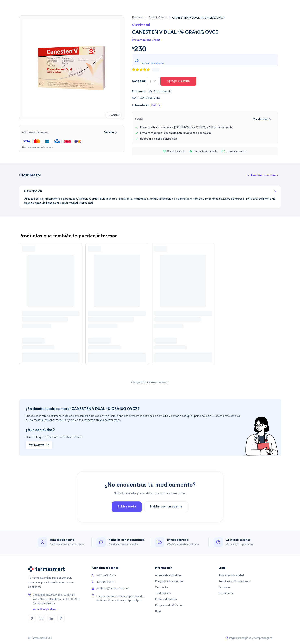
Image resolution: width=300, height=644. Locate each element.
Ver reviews (39, 445)
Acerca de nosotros (168, 575)
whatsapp (115, 420)
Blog (158, 611)
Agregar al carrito (178, 81)
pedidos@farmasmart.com (111, 589)
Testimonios (163, 593)
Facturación (226, 593)
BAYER (156, 105)
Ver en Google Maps (44, 609)
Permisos (224, 587)
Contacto (161, 587)
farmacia (138, 18)
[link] (199, 18)
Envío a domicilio (166, 599)
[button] (262, 175)
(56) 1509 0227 (104, 576)
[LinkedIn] (51, 618)
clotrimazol (159, 92)
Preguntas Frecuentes (169, 581)
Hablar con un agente (166, 524)
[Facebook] (32, 618)
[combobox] (153, 81)
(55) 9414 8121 (103, 582)
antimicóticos (158, 18)
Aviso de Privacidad (231, 575)
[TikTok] (61, 618)
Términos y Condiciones (234, 581)
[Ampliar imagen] (113, 115)
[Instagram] (41, 618)
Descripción (150, 191)
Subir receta (127, 524)
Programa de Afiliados (169, 605)
